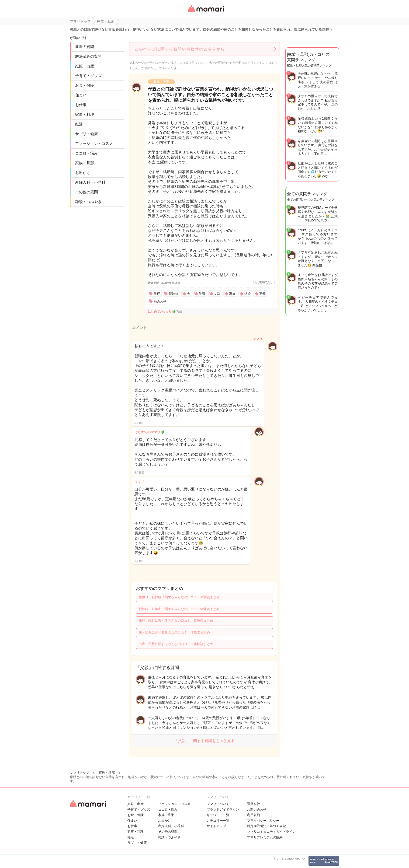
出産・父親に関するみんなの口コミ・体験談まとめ (176, 644)
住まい (81, 95)
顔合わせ (160, 302)
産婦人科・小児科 (90, 182)
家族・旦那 (85, 163)
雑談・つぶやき (88, 202)
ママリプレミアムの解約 (265, 837)
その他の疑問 (86, 192)
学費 (202, 294)
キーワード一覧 (218, 815)
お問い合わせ (257, 810)
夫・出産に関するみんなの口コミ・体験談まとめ (174, 632)
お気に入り (266, 282)
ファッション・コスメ (94, 143)
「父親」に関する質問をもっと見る (204, 741)
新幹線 (174, 294)
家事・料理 (85, 114)
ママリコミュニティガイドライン (271, 832)
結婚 (247, 294)
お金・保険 (85, 85)
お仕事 (81, 105)
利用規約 (254, 815)
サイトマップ (216, 826)
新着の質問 (85, 47)
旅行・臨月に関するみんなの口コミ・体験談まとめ (176, 621)
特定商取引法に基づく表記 (266, 826)
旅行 (157, 294)
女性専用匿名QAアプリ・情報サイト (206, 13)
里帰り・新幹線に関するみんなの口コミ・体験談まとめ (179, 597)
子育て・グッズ (88, 76)
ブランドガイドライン (223, 810)
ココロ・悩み (86, 153)
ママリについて (218, 804)
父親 (217, 294)
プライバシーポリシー (263, 821)
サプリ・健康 (86, 134)
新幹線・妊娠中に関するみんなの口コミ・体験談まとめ (179, 609)
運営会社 (254, 804)
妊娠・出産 (85, 66)
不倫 (262, 294)
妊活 (79, 124)
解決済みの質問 (88, 56)
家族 (232, 294)
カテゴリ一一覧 (218, 821)
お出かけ (83, 173)
